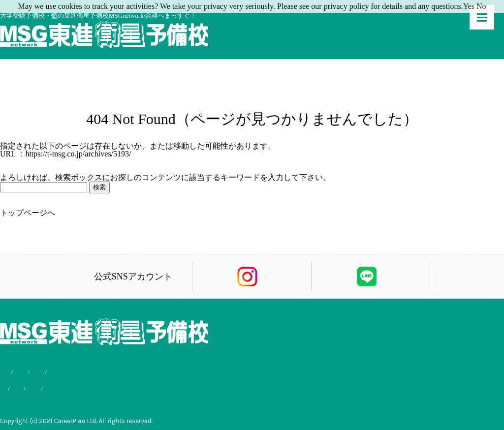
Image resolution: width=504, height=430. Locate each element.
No (481, 6)
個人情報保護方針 (104, 386)
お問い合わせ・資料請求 (237, 372)
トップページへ (28, 213)
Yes (469, 6)
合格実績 (13, 386)
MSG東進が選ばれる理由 (36, 372)
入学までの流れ (108, 372)
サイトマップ (162, 386)
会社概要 (52, 386)
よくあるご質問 (166, 372)
